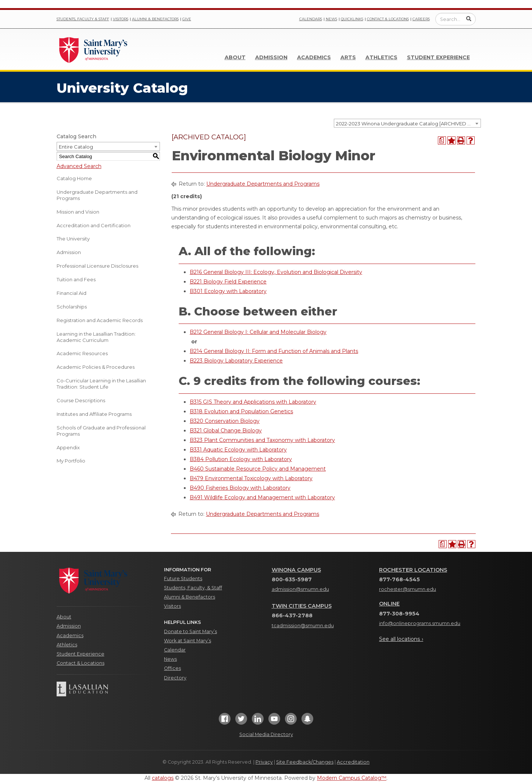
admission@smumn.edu (300, 589)
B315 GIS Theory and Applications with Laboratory (253, 402)
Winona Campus (296, 570)
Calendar (175, 650)
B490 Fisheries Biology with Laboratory (240, 488)
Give (187, 19)
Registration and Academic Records (100, 320)
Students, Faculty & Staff (83, 19)
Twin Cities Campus (302, 606)
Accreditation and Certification (94, 225)
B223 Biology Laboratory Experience (236, 361)
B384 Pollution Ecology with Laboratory (241, 459)
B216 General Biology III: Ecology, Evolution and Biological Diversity (276, 272)
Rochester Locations (413, 570)
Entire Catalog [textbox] (76, 147)
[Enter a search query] (456, 19)
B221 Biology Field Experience (228, 282)
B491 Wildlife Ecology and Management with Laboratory (262, 497)
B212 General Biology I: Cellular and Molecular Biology (258, 332)
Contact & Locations (388, 19)
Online (389, 604)
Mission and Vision (78, 212)
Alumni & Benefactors (155, 19)
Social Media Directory (266, 734)
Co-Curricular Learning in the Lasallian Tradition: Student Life (101, 384)
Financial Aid (72, 293)
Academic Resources (82, 353)
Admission (271, 57)
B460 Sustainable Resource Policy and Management (258, 469)
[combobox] (407, 123)
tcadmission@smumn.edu (303, 626)
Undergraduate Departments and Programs (97, 195)
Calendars (311, 19)
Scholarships (72, 307)
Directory (175, 678)
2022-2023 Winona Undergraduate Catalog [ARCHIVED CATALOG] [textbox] (408, 124)
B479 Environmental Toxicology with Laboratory (251, 478)
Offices (172, 668)
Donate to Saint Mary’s (190, 631)
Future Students (183, 579)
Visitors (121, 19)
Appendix (68, 447)
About (235, 57)
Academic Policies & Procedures (96, 367)
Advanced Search (79, 166)
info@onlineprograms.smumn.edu (420, 623)
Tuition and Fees (76, 279)
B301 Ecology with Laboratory (228, 291)
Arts (348, 57)
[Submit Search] (469, 19)
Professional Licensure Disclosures (97, 266)
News (331, 19)
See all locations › (401, 639)
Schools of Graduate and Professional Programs (101, 431)
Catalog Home (74, 178)
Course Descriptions (81, 400)
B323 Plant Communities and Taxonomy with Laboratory (262, 440)
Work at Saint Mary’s (188, 641)
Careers (421, 19)
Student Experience (438, 57)
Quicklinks (352, 19)
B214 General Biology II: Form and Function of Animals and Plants (274, 351)
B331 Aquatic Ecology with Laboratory (238, 450)
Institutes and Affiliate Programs (94, 414)
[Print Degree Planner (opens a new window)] (442, 140)
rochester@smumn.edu (408, 589)
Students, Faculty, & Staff (193, 588)
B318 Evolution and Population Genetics (241, 411)
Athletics (381, 57)
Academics (314, 57)
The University (73, 239)
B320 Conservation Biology (225, 421)
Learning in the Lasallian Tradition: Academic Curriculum (96, 337)
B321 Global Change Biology (226, 431)
